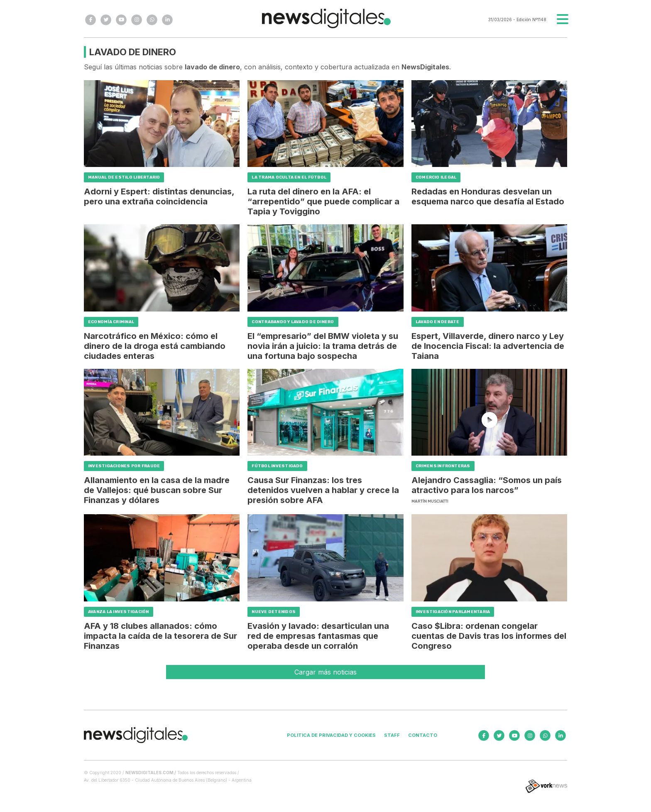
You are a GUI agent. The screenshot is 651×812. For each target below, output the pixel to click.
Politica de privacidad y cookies (331, 735)
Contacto (423, 735)
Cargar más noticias (325, 672)
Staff (392, 735)
